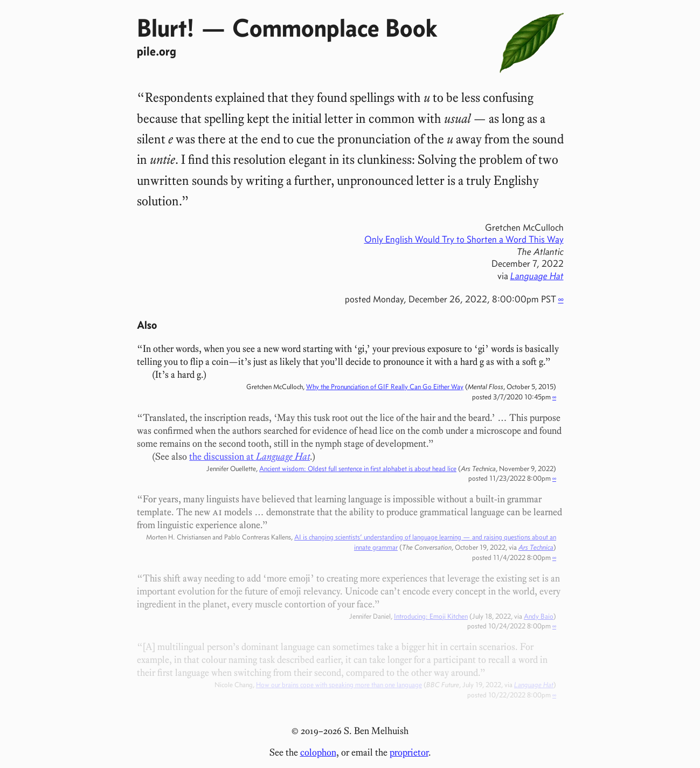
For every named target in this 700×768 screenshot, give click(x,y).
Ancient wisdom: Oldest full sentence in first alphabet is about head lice (358, 468)
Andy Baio (539, 616)
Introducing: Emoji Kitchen (431, 616)
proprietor (409, 752)
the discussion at (249, 456)
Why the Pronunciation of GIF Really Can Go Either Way (385, 386)
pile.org (157, 51)
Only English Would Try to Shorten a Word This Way (464, 239)
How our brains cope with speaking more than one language (339, 684)
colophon (318, 752)
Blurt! (166, 27)
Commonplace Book (335, 27)
